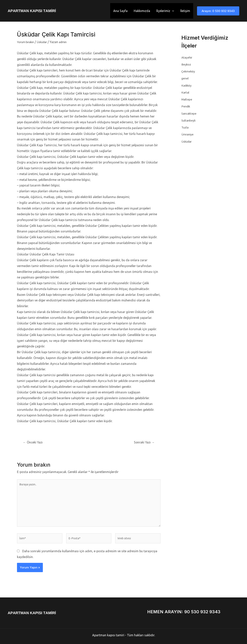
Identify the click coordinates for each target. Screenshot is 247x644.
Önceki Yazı (34, 442)
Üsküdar (45, 42)
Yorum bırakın (27, 42)
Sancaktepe (189, 113)
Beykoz (186, 64)
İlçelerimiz (165, 11)
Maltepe (187, 99)
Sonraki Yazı (143, 442)
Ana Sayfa (120, 11)
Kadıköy (187, 85)
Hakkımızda (142, 11)
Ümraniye (188, 134)
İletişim (185, 11)
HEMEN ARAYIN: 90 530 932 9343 (184, 612)
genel (185, 78)
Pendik (186, 106)
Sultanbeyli (189, 120)
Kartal (186, 92)
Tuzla (185, 127)
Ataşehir (187, 57)
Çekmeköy (189, 71)
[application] (172, 11)
